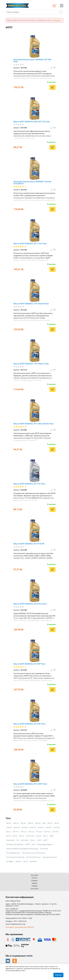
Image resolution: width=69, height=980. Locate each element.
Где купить (34, 888)
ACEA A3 (17, 827)
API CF (9, 832)
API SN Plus (30, 836)
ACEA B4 (25, 827)
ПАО (33, 844)
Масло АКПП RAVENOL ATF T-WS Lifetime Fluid (33, 424)
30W (44, 823)
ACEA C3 (33, 827)
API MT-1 (56, 832)
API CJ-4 (31, 832)
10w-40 (23, 823)
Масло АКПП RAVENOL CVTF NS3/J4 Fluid (31, 304)
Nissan (33, 840)
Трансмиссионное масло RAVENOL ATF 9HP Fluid (32, 61)
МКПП (28, 844)
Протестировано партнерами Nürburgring (22, 849)
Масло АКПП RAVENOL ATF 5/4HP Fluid (30, 784)
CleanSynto (10, 840)
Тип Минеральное (13, 853)
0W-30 (9, 823)
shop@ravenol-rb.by (18, 924)
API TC (45, 836)
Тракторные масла (50, 857)
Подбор (34, 886)
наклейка (33, 861)
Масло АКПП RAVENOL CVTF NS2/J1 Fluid (31, 364)
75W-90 (9, 827)
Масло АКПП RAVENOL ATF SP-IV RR (29, 544)
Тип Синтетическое (33, 857)
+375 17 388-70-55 (20, 921)
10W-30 (16, 823)
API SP (39, 836)
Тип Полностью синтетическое (34, 853)
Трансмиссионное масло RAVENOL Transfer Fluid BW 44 (32, 183)
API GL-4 (39, 832)
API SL (15, 836)
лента (25, 861)
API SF (9, 836)
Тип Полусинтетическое (15, 857)
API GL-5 (47, 832)
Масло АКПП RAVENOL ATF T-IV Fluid (29, 484)
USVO (39, 840)
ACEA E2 (41, 827)
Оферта (34, 883)
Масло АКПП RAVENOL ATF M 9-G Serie (30, 604)
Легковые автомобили (15, 844)
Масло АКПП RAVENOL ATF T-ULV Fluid (30, 244)
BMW (52, 836)
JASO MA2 (25, 840)
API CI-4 (24, 832)
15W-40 (30, 823)
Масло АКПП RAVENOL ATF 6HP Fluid (29, 724)
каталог (18, 861)
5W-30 (50, 823)
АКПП (45, 840)
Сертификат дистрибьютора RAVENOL (20, 927)
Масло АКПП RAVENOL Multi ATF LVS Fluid (32, 122)
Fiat (18, 840)
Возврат (35, 880)
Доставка (35, 875)
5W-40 (56, 823)
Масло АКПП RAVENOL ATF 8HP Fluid (29, 664)
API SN (22, 836)
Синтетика (44, 849)
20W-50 (38, 823)
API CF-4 (16, 832)
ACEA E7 (49, 827)
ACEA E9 (57, 827)
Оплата (34, 878)
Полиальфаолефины (45, 844)
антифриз (10, 861)
